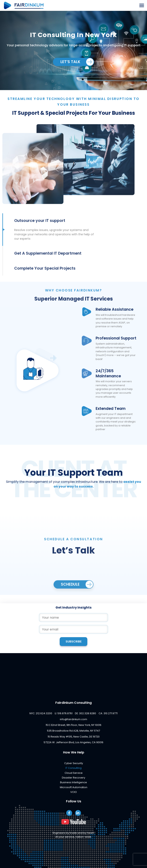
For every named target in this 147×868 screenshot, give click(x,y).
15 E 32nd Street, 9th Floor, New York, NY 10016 (73, 725)
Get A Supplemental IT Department (48, 260)
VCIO (74, 792)
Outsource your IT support (40, 227)
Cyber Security (74, 763)
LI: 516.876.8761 (64, 713)
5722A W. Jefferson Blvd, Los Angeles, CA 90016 (73, 742)
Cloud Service (74, 773)
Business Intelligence (73, 782)
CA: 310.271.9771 (108, 713)
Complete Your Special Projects (45, 275)
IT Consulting (73, 768)
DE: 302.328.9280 (85, 713)
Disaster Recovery (73, 778)
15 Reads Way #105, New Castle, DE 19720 (74, 737)
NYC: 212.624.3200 (41, 713)
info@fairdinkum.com (73, 719)
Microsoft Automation (74, 787)
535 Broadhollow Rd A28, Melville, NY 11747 (73, 731)
